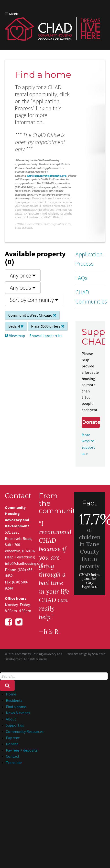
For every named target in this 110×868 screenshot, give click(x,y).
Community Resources (25, 731)
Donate (91, 422)
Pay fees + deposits (22, 750)
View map (15, 336)
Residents (14, 700)
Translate (14, 763)
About (11, 719)
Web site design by (86, 654)
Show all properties (46, 336)
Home (11, 694)
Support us (15, 725)
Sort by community (34, 300)
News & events (18, 713)
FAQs (81, 278)
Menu (11, 14)
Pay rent (13, 738)
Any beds (23, 288)
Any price (23, 275)
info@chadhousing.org (20, 563)
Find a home (16, 707)
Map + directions (20, 557)
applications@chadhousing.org (47, 176)
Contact (13, 756)
